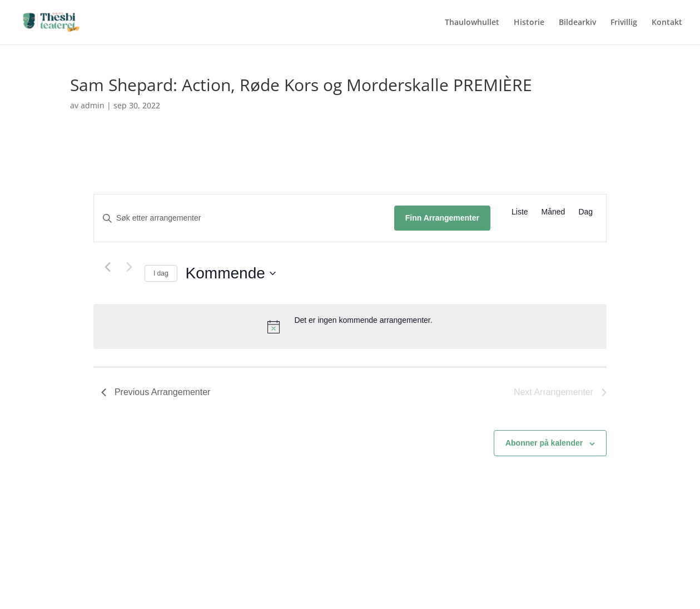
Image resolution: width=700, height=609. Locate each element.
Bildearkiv (577, 23)
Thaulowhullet (472, 23)
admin (93, 105)
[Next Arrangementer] (130, 267)
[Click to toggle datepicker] (231, 273)
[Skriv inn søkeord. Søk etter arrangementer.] (244, 218)
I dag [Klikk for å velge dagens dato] (161, 273)
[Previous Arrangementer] (108, 267)
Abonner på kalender (544, 443)
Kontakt (667, 23)
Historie (529, 23)
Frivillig (624, 23)
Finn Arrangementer (442, 218)
